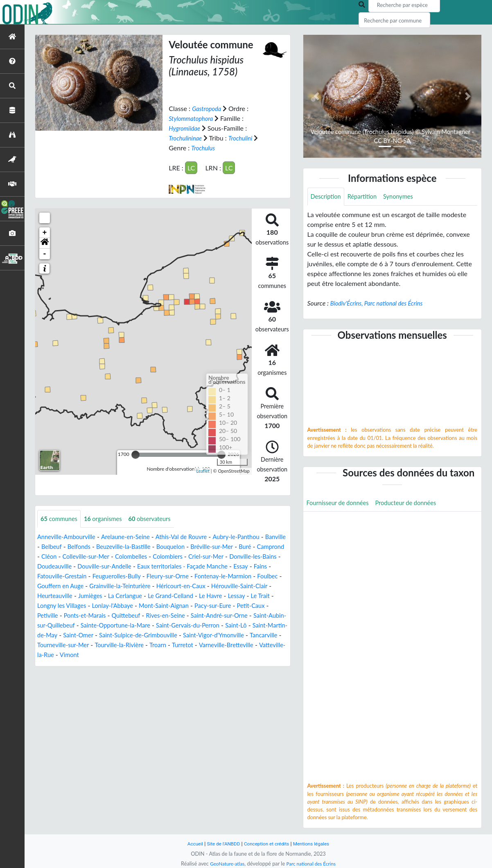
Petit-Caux (159, 616)
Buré (44, 557)
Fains (117, 577)
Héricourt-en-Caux (64, 596)
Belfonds (106, 547)
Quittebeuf (53, 626)
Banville (49, 547)
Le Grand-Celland (62, 606)
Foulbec (137, 586)
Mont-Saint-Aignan (65, 616)
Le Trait (159, 606)
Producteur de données (414, 504)
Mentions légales (316, 844)
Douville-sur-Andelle (186, 567)
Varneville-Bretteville (241, 655)
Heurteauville (184, 596)
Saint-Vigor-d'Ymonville (205, 645)
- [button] (45, 254)
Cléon (101, 557)
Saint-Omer (58, 645)
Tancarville (260, 645)
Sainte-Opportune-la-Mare (76, 636)
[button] (45, 243)
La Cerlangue (259, 596)
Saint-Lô (207, 636)
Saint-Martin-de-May (255, 636)
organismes (108, 519)
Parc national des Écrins (313, 863)
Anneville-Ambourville (69, 537)
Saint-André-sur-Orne (154, 626)
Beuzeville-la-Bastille (154, 547)
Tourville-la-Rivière (126, 655)
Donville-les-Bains (81, 567)
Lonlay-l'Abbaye (257, 606)
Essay (96, 577)
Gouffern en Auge (180, 586)
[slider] (135, 454)
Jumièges (222, 596)
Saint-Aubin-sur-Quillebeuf (230, 626)
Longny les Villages (202, 606)
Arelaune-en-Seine (133, 537)
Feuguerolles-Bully (216, 577)
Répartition (366, 197)
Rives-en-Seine (96, 626)
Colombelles (190, 557)
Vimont (100, 665)
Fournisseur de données (341, 504)
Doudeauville (131, 567)
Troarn (168, 655)
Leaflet (203, 471)
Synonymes (405, 197)
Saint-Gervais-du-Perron (154, 636)
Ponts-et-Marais (232, 616)
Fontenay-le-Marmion (89, 586)
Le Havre (106, 606)
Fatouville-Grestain (157, 577)
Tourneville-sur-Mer (65, 655)
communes (61, 519)
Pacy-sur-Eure (118, 616)
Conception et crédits (267, 844)
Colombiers (229, 557)
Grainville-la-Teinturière (245, 586)
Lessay (133, 606)
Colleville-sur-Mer (141, 557)
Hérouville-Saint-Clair (128, 596)
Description (327, 197)
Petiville (192, 616)
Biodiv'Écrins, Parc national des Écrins (381, 304)
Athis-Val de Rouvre (194, 537)
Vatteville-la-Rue (61, 665)
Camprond (71, 557)
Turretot (195, 655)
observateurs (159, 519)
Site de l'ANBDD (220, 844)
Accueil (190, 844)
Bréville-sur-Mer (250, 547)
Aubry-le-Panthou (253, 537)
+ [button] (45, 232)
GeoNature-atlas (225, 863)
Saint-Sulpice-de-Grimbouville (123, 645)
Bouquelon (205, 547)
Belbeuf (77, 547)
